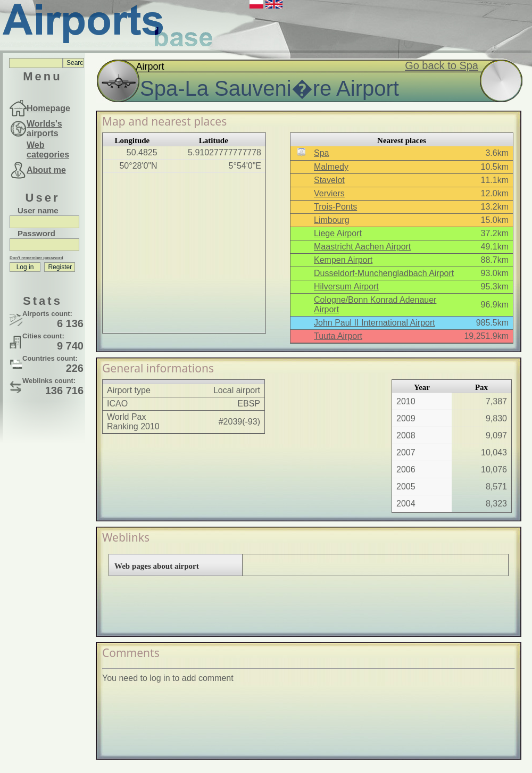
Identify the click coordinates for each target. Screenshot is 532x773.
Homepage (48, 108)
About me (46, 170)
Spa (321, 153)
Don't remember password (36, 258)
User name (38, 210)
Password (36, 233)
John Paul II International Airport (375, 323)
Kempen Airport (343, 260)
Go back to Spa (442, 65)
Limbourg (332, 220)
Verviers (329, 193)
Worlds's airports (44, 128)
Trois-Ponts (335, 207)
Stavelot (329, 180)
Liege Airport (338, 233)
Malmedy (331, 167)
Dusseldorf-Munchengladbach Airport (384, 273)
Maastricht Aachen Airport (362, 247)
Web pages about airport (157, 566)
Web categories (48, 150)
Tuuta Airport (338, 336)
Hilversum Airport (346, 286)
